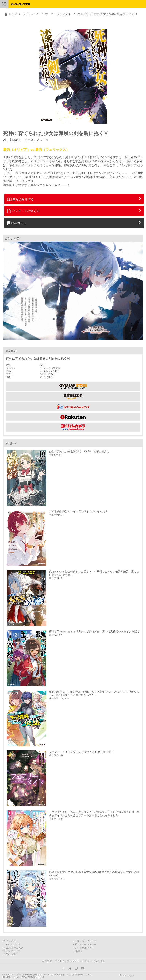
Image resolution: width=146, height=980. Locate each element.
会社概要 (47, 961)
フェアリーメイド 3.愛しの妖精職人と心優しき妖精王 (81, 752)
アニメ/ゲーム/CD (13, 948)
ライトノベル (31, 14)
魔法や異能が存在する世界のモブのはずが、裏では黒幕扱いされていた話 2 (94, 632)
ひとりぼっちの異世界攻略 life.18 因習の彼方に (79, 451)
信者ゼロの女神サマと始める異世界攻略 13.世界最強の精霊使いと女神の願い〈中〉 (94, 874)
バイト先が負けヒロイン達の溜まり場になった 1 (78, 511)
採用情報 (100, 961)
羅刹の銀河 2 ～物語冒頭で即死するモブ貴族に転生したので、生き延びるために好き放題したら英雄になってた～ (94, 693)
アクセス (60, 961)
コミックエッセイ (84, 948)
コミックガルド (12, 945)
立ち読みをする (21, 199)
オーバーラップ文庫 (58, 14)
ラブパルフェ (10, 954)
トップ (13, 14)
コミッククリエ (12, 951)
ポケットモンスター (85, 945)
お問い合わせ (128, 976)
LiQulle (78, 951)
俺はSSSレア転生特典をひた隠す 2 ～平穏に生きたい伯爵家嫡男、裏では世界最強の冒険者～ (94, 573)
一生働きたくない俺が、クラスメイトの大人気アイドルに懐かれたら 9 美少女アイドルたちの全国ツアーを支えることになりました (94, 814)
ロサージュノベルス (85, 941)
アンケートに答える (23, 211)
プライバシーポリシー (80, 961)
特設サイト (17, 223)
